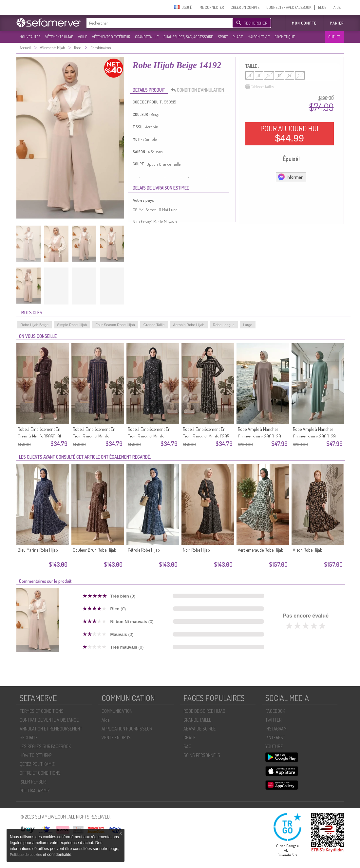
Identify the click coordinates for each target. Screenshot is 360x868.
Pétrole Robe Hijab (144, 550)
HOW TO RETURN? (36, 755)
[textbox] (158, 23)
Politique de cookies (26, 855)
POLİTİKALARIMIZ (35, 791)
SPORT (223, 37)
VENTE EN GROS (116, 738)
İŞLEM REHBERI (33, 782)
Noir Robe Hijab (196, 550)
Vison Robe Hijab (308, 550)
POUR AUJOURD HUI (289, 134)
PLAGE (238, 37)
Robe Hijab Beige (35, 325)
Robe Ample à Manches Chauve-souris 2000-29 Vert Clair (314, 436)
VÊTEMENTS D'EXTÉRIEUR (111, 37)
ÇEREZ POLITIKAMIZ (37, 764)
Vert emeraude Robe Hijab (261, 550)
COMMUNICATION (117, 711)
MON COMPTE (304, 23)
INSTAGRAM (276, 729)
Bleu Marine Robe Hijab (38, 550)
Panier (337, 23)
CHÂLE (189, 738)
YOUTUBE (274, 746)
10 (269, 75)
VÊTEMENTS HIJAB (59, 37)
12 (279, 75)
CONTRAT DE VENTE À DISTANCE (49, 720)
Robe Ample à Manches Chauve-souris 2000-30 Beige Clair (259, 436)
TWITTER (273, 720)
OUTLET (334, 37)
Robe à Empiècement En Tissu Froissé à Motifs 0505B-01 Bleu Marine (94, 436)
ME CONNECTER (212, 7)
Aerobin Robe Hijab (189, 325)
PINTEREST (275, 738)
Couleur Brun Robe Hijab (95, 550)
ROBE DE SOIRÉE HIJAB (204, 711)
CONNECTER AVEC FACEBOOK (289, 7)
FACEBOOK (275, 711)
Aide (105, 720)
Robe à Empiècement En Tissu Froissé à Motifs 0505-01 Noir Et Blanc (207, 436)
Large (248, 325)
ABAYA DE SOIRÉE (199, 729)
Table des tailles (260, 87)
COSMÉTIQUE (285, 37)
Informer (290, 177)
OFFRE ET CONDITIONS (40, 773)
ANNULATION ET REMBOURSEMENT (51, 729)
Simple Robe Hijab (72, 325)
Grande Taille (154, 325)
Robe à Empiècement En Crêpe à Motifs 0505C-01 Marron (39, 436)
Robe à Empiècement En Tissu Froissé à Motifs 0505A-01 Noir (149, 436)
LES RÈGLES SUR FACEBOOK (45, 746)
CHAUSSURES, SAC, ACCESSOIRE (188, 37)
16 (300, 75)
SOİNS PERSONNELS (202, 755)
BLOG (322, 7)
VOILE (83, 37)
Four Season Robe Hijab (115, 325)
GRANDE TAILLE (147, 37)
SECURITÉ (29, 738)
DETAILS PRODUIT (149, 90)
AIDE (337, 7)
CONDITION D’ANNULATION (199, 90)
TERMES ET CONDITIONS (42, 711)
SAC (187, 746)
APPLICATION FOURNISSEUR (127, 729)
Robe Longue (224, 325)
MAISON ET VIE (259, 37)
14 (290, 75)
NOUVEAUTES (30, 37)
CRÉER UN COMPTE (245, 7)
